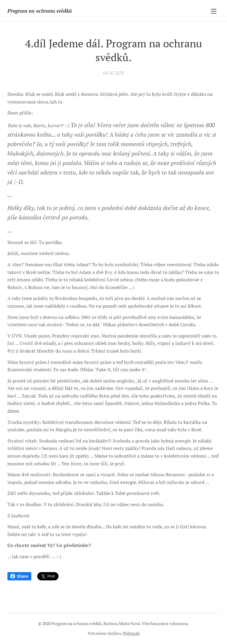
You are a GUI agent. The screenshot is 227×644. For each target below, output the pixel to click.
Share (19, 576)
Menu (214, 11)
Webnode (131, 633)
